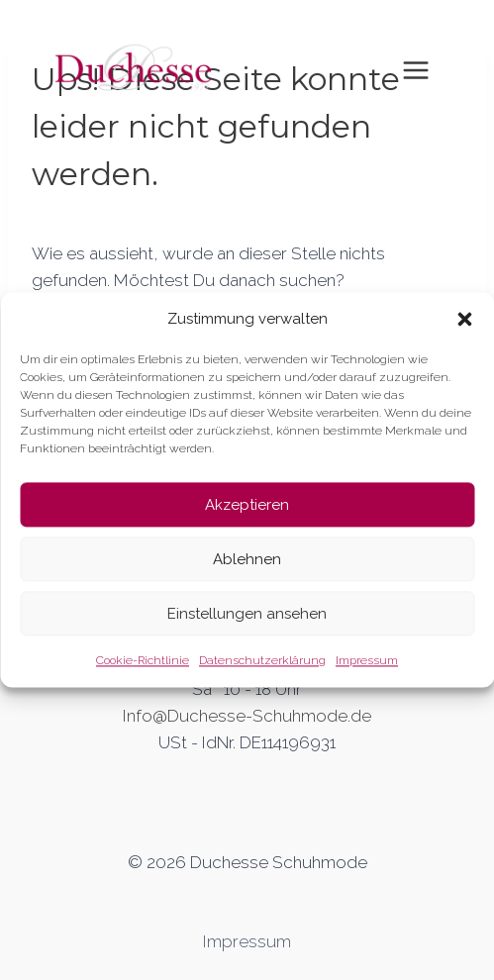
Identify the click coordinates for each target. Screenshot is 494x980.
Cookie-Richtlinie (143, 660)
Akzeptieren (247, 505)
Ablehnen (247, 559)
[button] (464, 319)
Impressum (367, 660)
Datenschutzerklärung (262, 660)
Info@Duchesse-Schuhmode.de (247, 716)
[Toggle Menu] (416, 70)
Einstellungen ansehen (247, 614)
